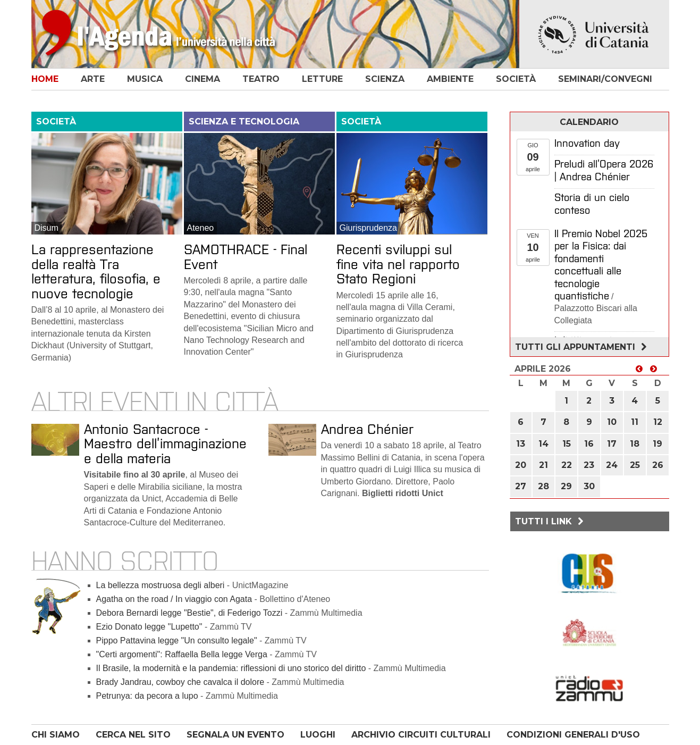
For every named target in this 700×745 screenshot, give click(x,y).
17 (612, 444)
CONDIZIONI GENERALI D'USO (573, 735)
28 (543, 486)
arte (93, 79)
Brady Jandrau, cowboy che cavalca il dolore (180, 682)
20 (521, 465)
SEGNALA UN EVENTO (235, 735)
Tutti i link (551, 521)
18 (635, 444)
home (45, 79)
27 (521, 486)
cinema (203, 79)
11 (635, 422)
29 (566, 486)
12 (658, 422)
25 (635, 465)
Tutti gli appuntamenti (582, 347)
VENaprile (533, 248)
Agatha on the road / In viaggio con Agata (174, 599)
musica (145, 79)
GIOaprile (533, 157)
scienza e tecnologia (244, 122)
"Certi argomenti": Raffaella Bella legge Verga (182, 654)
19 (657, 444)
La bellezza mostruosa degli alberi (161, 585)
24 (612, 465)
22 (567, 465)
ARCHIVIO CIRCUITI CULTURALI (421, 735)
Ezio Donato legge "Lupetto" (149, 627)
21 (543, 465)
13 (521, 444)
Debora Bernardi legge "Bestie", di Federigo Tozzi (191, 613)
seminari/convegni (605, 79)
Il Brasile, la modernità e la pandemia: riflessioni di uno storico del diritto (231, 668)
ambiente (450, 79)
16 (589, 444)
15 (567, 444)
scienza (385, 79)
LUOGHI (318, 735)
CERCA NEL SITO (133, 735)
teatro (261, 79)
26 (658, 465)
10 (612, 422)
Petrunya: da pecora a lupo (147, 696)
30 (589, 486)
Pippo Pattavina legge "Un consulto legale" (177, 641)
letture (322, 79)
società (516, 79)
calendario (589, 122)
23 (589, 465)
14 (543, 444)
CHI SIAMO (56, 735)
